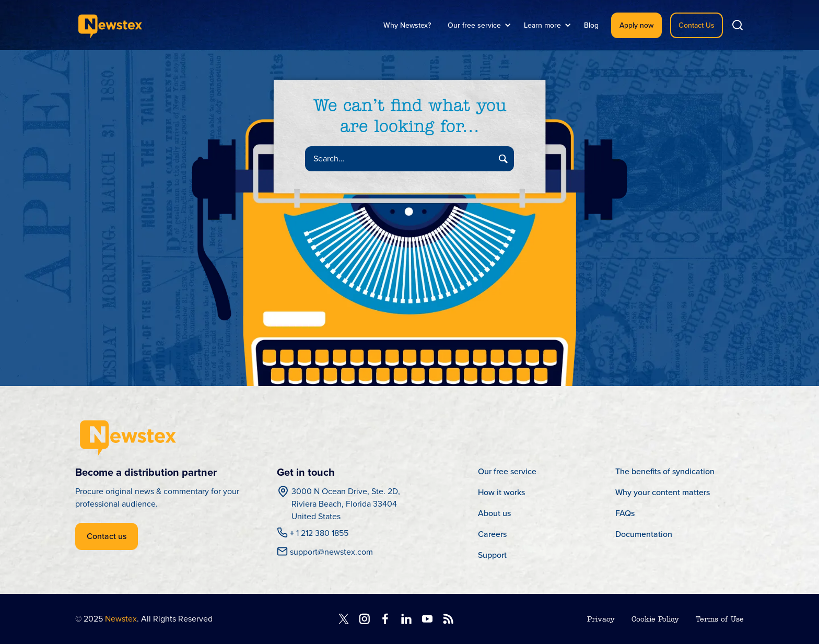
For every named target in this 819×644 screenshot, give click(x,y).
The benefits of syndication (665, 471)
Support (492, 555)
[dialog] (799, 623)
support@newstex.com (331, 552)
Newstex (121, 619)
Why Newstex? (407, 25)
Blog (591, 25)
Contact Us (697, 25)
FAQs (625, 513)
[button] (477, 25)
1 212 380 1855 (319, 533)
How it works (501, 492)
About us (494, 513)
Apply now (636, 25)
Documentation (644, 534)
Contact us (107, 536)
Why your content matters (663, 492)
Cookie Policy (655, 620)
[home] (110, 25)
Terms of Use (720, 620)
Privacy (601, 620)
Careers (492, 534)
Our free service (507, 471)
